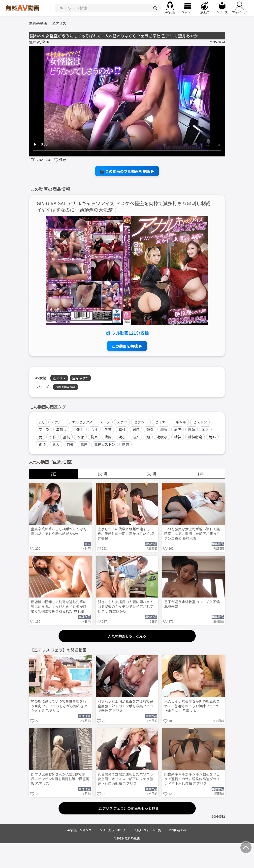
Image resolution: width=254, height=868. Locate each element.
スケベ (122, 422)
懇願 (191, 429)
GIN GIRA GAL (66, 387)
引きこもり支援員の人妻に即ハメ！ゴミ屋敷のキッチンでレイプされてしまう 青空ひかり (126, 607)
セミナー (162, 422)
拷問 (108, 437)
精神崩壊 (195, 437)
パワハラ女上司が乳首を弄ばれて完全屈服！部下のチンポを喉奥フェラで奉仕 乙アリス (126, 706)
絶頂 (42, 444)
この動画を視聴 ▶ (127, 346)
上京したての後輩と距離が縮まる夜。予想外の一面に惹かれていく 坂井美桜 (126, 534)
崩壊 (164, 429)
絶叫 (212, 437)
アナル (56, 422)
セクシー (141, 422)
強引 (150, 429)
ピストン (200, 422)
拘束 (94, 437)
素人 (56, 444)
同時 (136, 429)
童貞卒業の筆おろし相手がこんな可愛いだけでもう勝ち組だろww (59, 531)
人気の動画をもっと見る (127, 636)
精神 (178, 437)
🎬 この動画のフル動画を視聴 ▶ (127, 171)
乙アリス (59, 378)
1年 (201, 474)
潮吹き (162, 437)
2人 (41, 422)
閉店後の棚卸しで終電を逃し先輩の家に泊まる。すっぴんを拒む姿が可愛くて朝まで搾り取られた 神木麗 (59, 607)
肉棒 (70, 444)
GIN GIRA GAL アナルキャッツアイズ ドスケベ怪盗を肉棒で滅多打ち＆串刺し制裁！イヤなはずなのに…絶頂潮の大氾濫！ (126, 207)
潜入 (136, 437)
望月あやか (80, 378)
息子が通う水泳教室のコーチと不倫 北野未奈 (192, 604)
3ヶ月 (152, 474)
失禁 (108, 429)
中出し (79, 429)
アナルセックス (80, 422)
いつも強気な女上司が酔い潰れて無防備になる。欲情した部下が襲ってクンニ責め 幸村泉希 (192, 534)
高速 (84, 444)
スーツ (105, 422)
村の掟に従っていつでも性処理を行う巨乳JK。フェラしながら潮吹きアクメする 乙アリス (59, 706)
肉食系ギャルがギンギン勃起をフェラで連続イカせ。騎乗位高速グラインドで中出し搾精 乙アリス (192, 779)
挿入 (205, 429)
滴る (122, 437)
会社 (94, 429)
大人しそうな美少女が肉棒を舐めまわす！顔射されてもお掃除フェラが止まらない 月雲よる (192, 706)
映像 (80, 437)
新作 (53, 437)
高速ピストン (105, 444)
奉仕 (122, 429)
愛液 (178, 429)
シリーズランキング (113, 830)
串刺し (61, 429)
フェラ (44, 429)
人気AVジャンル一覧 (147, 830)
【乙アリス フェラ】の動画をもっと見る (127, 808)
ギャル (181, 422)
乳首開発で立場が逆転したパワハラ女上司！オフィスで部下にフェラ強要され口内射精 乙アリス (126, 779)
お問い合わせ (178, 830)
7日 (54, 474)
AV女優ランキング (79, 830)
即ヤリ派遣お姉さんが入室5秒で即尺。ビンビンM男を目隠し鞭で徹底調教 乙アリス (60, 779)
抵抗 (66, 437)
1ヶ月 (103, 474)
